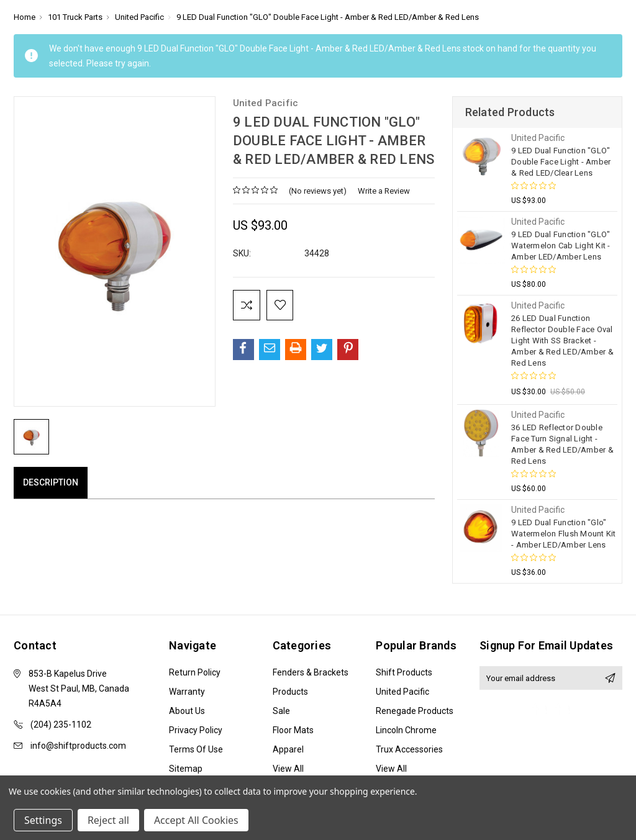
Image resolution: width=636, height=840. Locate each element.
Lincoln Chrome (406, 730)
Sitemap (186, 769)
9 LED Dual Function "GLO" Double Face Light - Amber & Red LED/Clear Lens (561, 162)
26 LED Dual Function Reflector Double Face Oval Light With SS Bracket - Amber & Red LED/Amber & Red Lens (562, 341)
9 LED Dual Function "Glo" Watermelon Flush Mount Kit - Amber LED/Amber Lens (564, 534)
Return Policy (195, 672)
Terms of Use (196, 749)
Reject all (108, 820)
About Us (187, 711)
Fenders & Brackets (311, 672)
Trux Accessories (409, 749)
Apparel (288, 749)
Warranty (187, 692)
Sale (281, 711)
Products (290, 692)
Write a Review (384, 191)
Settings (43, 820)
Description (51, 482)
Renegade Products (415, 711)
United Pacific (402, 692)
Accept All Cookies (196, 820)
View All (288, 769)
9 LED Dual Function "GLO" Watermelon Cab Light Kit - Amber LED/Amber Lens (561, 246)
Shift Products (404, 672)
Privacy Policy (196, 730)
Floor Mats (293, 730)
